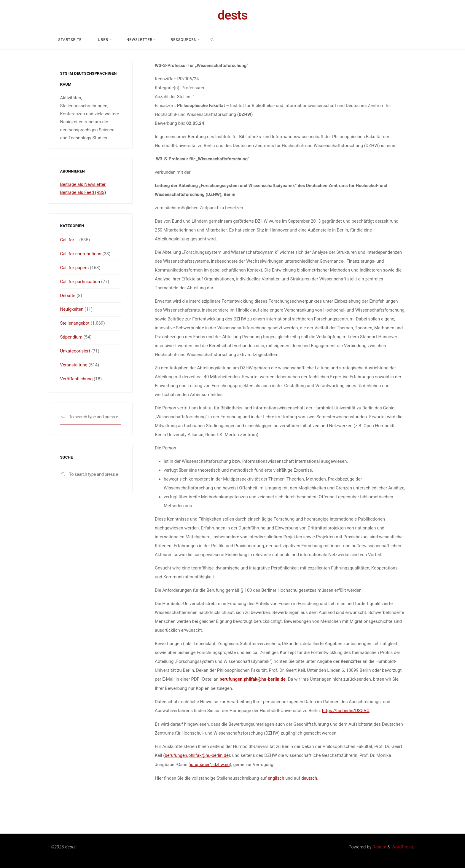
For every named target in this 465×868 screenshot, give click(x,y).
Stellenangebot (75, 322)
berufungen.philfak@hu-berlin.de (253, 679)
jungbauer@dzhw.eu (210, 764)
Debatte (68, 294)
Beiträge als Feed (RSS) (83, 192)
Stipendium (71, 335)
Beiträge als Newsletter (83, 184)
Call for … (69, 240)
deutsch (309, 777)
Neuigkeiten (72, 308)
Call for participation (80, 281)
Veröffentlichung (77, 376)
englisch (276, 777)
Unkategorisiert (75, 349)
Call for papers (75, 267)
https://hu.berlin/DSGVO (345, 710)
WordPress (402, 846)
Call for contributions (81, 253)
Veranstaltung (74, 363)
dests (232, 15)
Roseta (379, 846)
